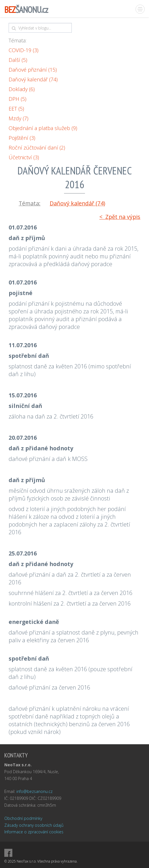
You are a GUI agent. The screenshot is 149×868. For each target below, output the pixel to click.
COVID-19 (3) (24, 50)
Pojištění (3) (22, 138)
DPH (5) (18, 99)
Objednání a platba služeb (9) (43, 128)
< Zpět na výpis (120, 217)
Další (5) (18, 60)
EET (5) (16, 109)
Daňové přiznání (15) (33, 70)
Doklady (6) (22, 89)
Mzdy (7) (19, 118)
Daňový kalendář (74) (33, 79)
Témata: (18, 40)
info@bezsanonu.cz (34, 791)
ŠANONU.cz (26, 10)
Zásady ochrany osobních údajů (34, 825)
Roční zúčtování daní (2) (37, 148)
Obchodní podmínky (23, 818)
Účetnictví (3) (24, 157)
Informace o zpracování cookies (34, 832)
